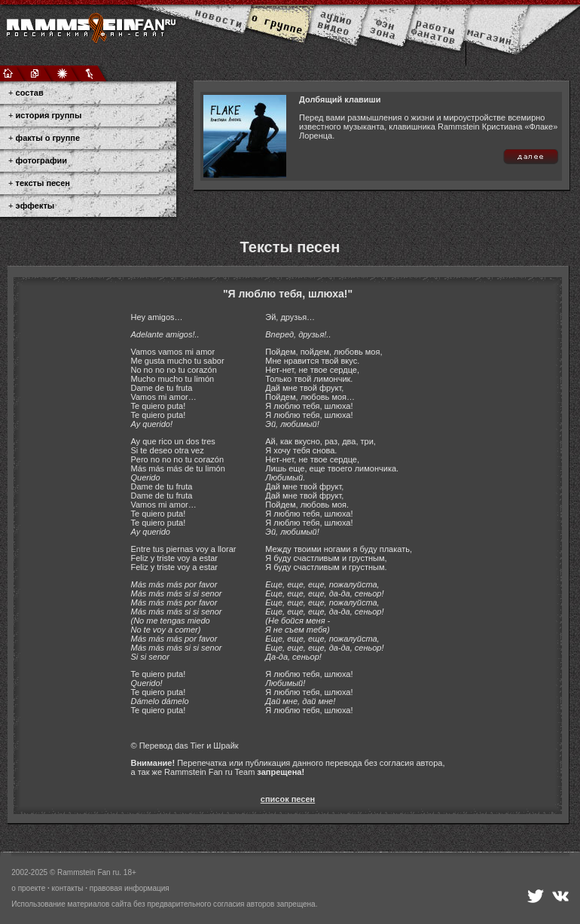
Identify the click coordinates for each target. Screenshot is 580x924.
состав (30, 93)
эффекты (35, 206)
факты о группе (48, 138)
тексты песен (43, 183)
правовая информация (130, 888)
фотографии (41, 160)
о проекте (28, 888)
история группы (49, 115)
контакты (68, 888)
